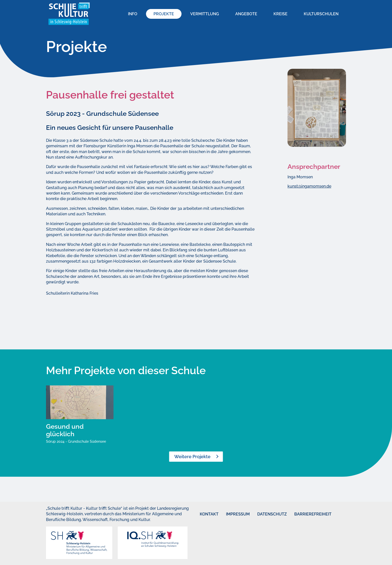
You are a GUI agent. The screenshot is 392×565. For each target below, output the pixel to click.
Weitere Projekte (192, 457)
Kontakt (204, 514)
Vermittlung (205, 14)
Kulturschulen (321, 14)
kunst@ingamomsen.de (309, 186)
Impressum (232, 514)
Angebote (246, 14)
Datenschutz (265, 514)
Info (133, 14)
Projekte (164, 14)
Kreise (280, 14)
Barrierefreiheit (304, 514)
